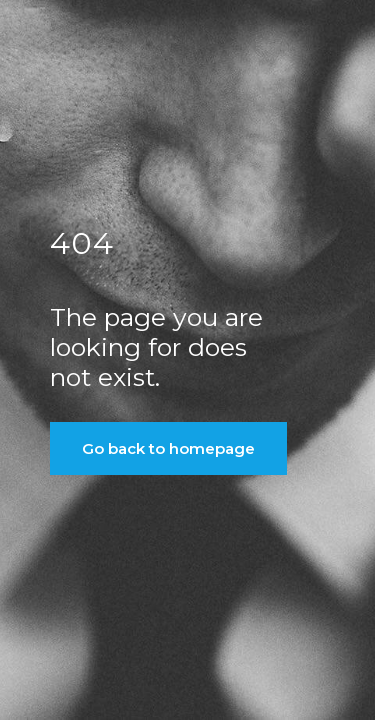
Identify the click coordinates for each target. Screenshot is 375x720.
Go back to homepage (168, 448)
